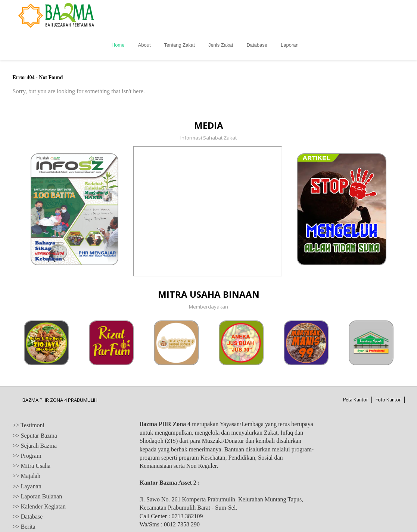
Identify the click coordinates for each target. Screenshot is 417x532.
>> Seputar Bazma (35, 406)
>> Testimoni (29, 395)
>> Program (27, 426)
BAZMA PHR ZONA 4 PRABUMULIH (60, 370)
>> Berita (24, 497)
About (216, 15)
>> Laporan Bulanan (38, 467)
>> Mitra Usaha (32, 436)
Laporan (361, 15)
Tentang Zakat (251, 15)
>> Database (28, 487)
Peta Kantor (355, 370)
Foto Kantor (388, 370)
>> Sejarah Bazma (35, 416)
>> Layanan (27, 456)
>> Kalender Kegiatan (39, 477)
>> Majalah (27, 446)
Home (190, 15)
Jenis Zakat (292, 15)
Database (329, 15)
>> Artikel (25, 507)
